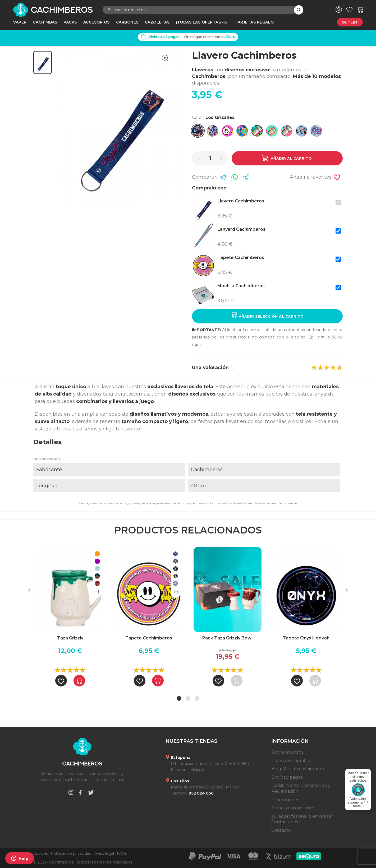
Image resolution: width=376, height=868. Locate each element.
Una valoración (213, 368)
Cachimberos (207, 470)
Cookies (41, 853)
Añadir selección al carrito (267, 315)
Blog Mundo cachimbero (298, 769)
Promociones (285, 800)
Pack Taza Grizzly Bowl (227, 638)
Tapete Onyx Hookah (306, 638)
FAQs (122, 853)
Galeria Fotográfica (291, 761)
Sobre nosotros (287, 752)
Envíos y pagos (287, 777)
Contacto (281, 830)
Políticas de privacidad (71, 853)
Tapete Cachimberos (149, 638)
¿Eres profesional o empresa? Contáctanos (302, 819)
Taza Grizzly (70, 638)
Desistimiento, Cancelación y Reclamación (301, 788)
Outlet (350, 22)
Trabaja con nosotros (293, 808)
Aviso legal (104, 853)
